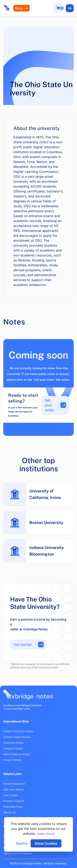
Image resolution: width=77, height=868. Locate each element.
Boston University (46, 523)
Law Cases (11, 795)
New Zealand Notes (17, 754)
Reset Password (14, 784)
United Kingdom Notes (18, 731)
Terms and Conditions (18, 853)
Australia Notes (13, 743)
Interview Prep (13, 807)
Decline (22, 843)
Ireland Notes (12, 760)
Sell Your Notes (13, 789)
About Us (9, 812)
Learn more (46, 834)
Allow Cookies (46, 843)
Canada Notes (13, 748)
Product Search (14, 801)
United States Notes (17, 737)
